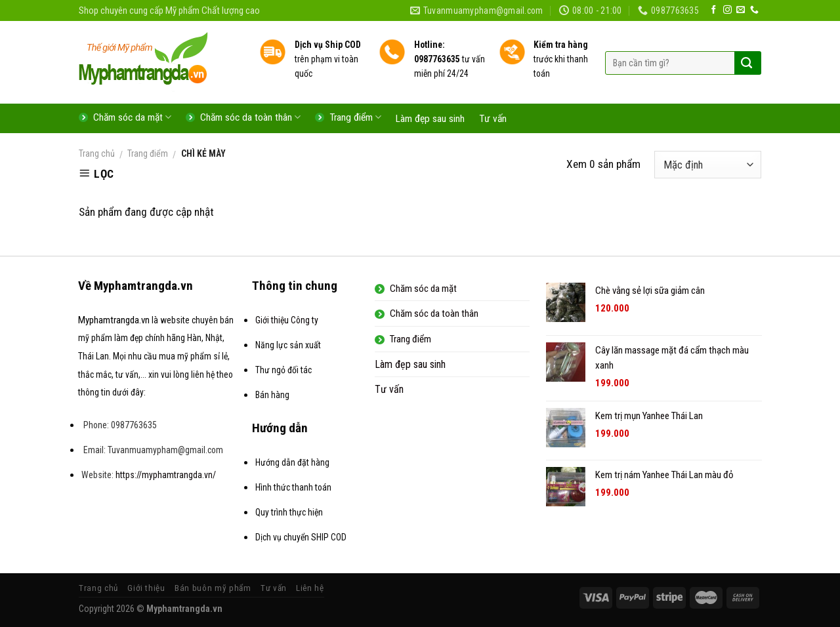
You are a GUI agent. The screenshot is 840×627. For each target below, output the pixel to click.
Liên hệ (310, 588)
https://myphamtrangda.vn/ (166, 475)
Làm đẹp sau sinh (430, 119)
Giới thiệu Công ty (287, 320)
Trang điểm (148, 153)
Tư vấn (493, 119)
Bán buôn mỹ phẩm (213, 588)
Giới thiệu (146, 588)
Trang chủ (97, 153)
